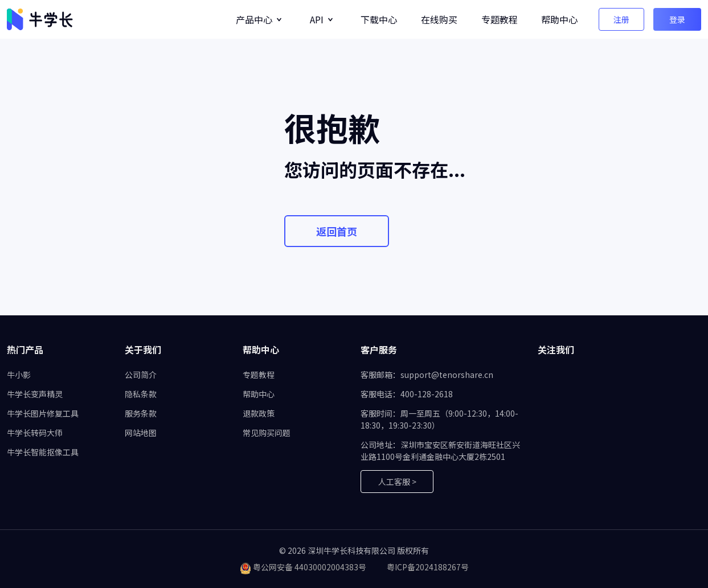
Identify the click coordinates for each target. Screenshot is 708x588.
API (317, 19)
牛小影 (19, 375)
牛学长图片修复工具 (43, 413)
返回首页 (337, 231)
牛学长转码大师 (35, 433)
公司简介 (141, 375)
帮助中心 (559, 19)
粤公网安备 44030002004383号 (310, 567)
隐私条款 (141, 394)
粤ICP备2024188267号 (428, 567)
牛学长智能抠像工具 (43, 452)
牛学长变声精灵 (35, 394)
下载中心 (379, 19)
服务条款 (141, 413)
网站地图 (141, 433)
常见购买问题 (267, 433)
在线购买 (439, 19)
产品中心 (254, 19)
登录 (677, 19)
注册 (621, 19)
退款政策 (259, 413)
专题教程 (500, 19)
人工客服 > (397, 482)
